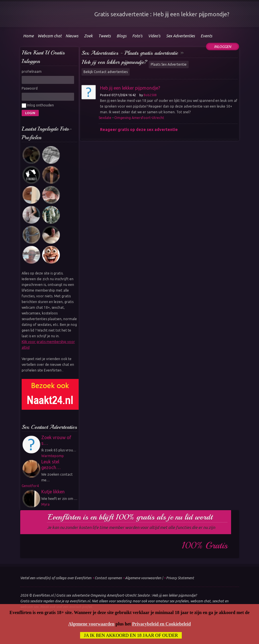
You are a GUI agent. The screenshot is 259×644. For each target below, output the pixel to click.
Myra (45, 504)
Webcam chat (50, 36)
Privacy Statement (180, 578)
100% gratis (205, 546)
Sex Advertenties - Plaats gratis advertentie (130, 53)
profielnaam (32, 71)
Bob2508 (150, 95)
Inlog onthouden (38, 106)
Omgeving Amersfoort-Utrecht (139, 118)
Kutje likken (53, 492)
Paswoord (30, 88)
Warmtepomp (53, 456)
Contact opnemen (108, 578)
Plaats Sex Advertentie (169, 64)
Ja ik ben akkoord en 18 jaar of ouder (131, 635)
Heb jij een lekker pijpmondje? (114, 62)
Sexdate (105, 118)
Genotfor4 (30, 486)
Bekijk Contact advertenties (106, 72)
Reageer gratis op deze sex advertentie (139, 130)
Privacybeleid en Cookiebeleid (161, 624)
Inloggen (223, 47)
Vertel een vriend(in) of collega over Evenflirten (56, 578)
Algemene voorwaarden (143, 578)
